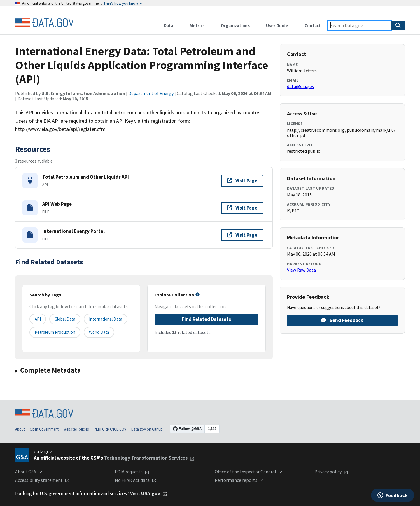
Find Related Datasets (206, 319)
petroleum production (55, 332)
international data (106, 319)
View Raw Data (301, 270)
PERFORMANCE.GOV (110, 429)
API (38, 319)
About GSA (29, 472)
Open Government (44, 429)
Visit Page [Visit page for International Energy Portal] (242, 235)
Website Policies (76, 429)
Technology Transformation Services (149, 458)
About (20, 429)
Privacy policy (331, 472)
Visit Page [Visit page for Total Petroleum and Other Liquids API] (242, 181)
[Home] (44, 23)
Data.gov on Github (147, 429)
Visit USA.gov (149, 493)
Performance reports (239, 480)
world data (99, 332)
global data (65, 319)
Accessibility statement (42, 480)
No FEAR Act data (136, 480)
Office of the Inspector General (249, 472)
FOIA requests (132, 472)
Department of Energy (151, 93)
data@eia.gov (301, 86)
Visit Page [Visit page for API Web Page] (242, 208)
